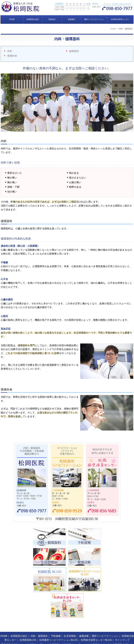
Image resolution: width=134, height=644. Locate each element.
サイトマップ (122, 632)
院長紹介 (52, 19)
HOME (12, 19)
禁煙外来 (12, 56)
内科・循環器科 (39, 628)
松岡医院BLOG (28, 632)
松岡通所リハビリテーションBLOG (58, 632)
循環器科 (74, 51)
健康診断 (84, 628)
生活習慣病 (70, 628)
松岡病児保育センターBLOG (96, 632)
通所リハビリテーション (94, 19)
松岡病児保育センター (120, 19)
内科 (10, 51)
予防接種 (56, 628)
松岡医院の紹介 (33, 19)
